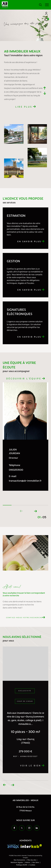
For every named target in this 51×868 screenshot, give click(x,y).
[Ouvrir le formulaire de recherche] (40, 5)
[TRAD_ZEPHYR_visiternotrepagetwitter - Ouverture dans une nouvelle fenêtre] (22, 828)
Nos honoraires (20, 860)
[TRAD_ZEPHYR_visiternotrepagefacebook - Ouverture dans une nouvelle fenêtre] (14, 828)
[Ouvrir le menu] (47, 5)
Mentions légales (17, 862)
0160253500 (16, 470)
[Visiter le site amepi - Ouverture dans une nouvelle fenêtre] (13, 846)
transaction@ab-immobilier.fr (25, 481)
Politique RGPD (22, 865)
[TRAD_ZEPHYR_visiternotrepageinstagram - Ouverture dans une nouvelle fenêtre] (29, 828)
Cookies (32, 865)
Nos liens (36, 862)
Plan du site (32, 860)
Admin (28, 862)
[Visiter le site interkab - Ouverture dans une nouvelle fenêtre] (31, 846)
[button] (36, 510)
